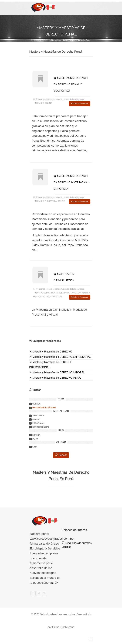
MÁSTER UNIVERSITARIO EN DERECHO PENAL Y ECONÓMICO (71, 84)
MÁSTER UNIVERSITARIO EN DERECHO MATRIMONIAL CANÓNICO (72, 182)
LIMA (35, 447)
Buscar (61, 455)
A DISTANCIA (38, 416)
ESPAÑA (36, 435)
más (53, 583)
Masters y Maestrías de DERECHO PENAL (55, 378)
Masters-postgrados (44, 408)
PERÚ (35, 439)
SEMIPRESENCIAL (41, 427)
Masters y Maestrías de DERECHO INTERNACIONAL (51, 365)
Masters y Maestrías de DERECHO (51, 352)
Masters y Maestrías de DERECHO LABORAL (57, 372)
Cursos (36, 404)
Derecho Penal (85, 40)
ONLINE (36, 419)
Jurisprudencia (69, 40)
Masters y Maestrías (51, 40)
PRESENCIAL (39, 423)
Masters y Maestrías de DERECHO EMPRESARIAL (60, 357)
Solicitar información (80, 104)
